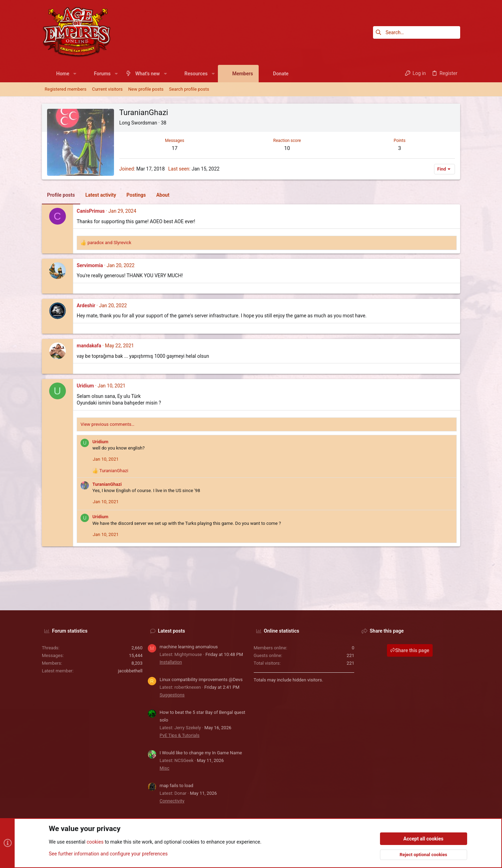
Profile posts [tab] (61, 195)
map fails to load (177, 786)
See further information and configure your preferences (108, 854)
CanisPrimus (91, 211)
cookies (95, 842)
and (109, 243)
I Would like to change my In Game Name (201, 753)
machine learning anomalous (189, 647)
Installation (171, 662)
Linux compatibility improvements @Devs (201, 680)
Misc (165, 768)
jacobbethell (130, 671)
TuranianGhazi (107, 484)
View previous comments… (107, 424)
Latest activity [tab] (101, 195)
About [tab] (163, 195)
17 (174, 148)
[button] (75, 74)
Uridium (85, 386)
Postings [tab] (136, 195)
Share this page (410, 650)
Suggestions (172, 695)
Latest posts (172, 631)
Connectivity (172, 801)
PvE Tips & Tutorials (180, 735)
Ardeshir (86, 305)
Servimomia (90, 265)
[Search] (417, 32)
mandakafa (89, 346)
